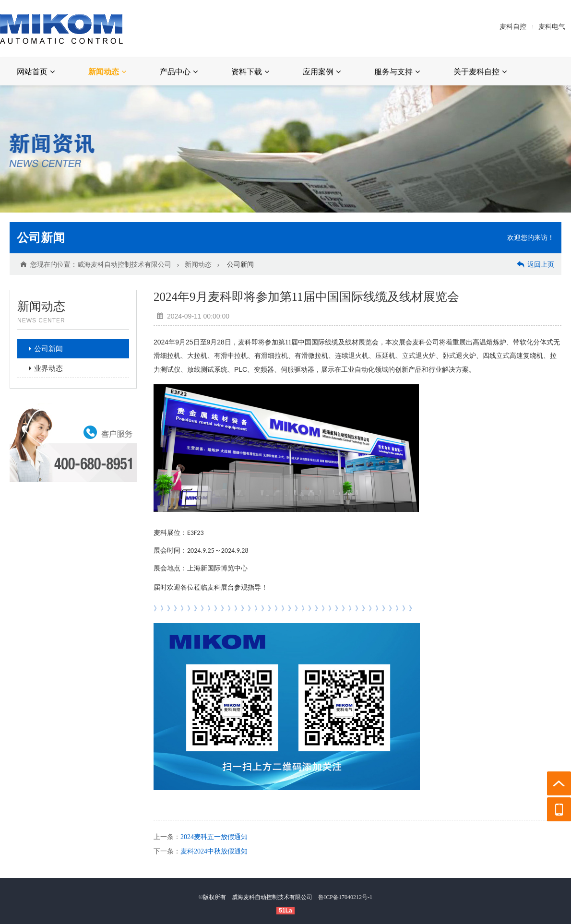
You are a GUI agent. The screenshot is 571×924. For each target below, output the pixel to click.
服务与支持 (397, 72)
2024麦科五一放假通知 (214, 837)
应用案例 (322, 72)
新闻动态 (107, 72)
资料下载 (250, 72)
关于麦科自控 (480, 72)
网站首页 (36, 72)
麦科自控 (513, 27)
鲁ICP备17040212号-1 (345, 897)
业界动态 (43, 368)
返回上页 (535, 264)
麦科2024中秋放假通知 (214, 851)
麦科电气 (552, 27)
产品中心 (179, 72)
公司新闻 (41, 238)
